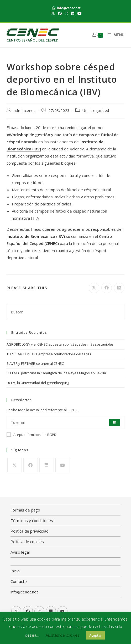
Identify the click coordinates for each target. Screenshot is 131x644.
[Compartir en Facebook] (107, 288)
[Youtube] (63, 465)
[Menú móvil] (114, 35)
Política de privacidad (30, 531)
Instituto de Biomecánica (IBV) (36, 236)
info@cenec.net (69, 8)
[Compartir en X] (94, 288)
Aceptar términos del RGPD (32, 435)
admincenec (25, 110)
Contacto (19, 581)
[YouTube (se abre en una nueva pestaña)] (79, 13)
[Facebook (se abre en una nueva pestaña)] (60, 13)
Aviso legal (20, 552)
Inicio (15, 571)
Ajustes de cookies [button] (63, 635)
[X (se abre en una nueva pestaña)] (53, 13)
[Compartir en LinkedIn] (119, 288)
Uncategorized (96, 110)
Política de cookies (27, 542)
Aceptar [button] (95, 635)
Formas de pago (25, 510)
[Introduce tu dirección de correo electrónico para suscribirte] (65, 422)
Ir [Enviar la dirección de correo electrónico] (115, 422)
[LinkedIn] (47, 465)
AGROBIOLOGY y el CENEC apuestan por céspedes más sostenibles (60, 344)
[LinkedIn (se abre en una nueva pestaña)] (73, 13)
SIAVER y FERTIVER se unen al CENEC (35, 363)
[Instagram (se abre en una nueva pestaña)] (66, 13)
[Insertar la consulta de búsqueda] (65, 312)
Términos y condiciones (32, 520)
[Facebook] (31, 465)
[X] (15, 465)
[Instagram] (39, 611)
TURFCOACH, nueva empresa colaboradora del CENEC (49, 354)
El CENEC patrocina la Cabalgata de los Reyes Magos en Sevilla (56, 373)
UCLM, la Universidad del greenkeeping (38, 383)
